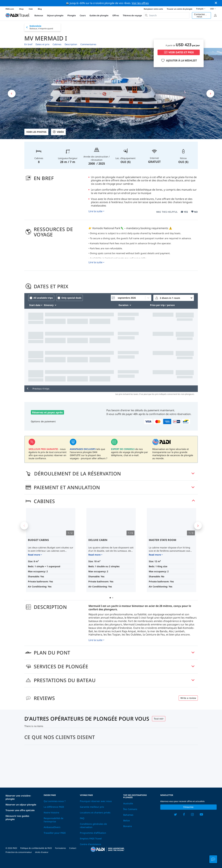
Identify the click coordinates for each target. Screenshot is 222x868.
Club (31, 9)
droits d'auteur (42, 852)
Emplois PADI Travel (91, 839)
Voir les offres (140, 3)
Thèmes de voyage (132, 15)
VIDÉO (58, 132)
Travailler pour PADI (55, 833)
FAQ (82, 818)
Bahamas (128, 815)
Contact (73, 848)
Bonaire (128, 826)
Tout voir (159, 719)
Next (198, 526)
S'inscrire (188, 807)
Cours (83, 15)
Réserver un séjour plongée (21, 805)
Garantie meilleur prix (92, 807)
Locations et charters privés (95, 813)
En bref (28, 44)
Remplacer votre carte (153, 9)
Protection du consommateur (19, 852)
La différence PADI (54, 807)
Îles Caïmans (130, 809)
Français (201, 9)
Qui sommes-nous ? (55, 801)
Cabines (57, 44)
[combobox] (167, 15)
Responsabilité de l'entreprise (54, 820)
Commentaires (88, 44)
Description (71, 44)
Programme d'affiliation (93, 833)
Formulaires (60, 848)
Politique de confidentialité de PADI (36, 848)
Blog (40, 9)
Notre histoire (51, 813)
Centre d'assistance (90, 844)
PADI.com (10, 9)
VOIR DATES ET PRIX (179, 52)
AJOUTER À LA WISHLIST (179, 60)
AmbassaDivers (52, 827)
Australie (128, 803)
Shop (21, 9)
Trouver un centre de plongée (180, 9)
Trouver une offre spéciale (20, 810)
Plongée (72, 15)
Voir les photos (36, 132)
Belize (127, 820)
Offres (116, 15)
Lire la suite (95, 211)
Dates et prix (42, 44)
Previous (24, 526)
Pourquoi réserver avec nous (96, 801)
